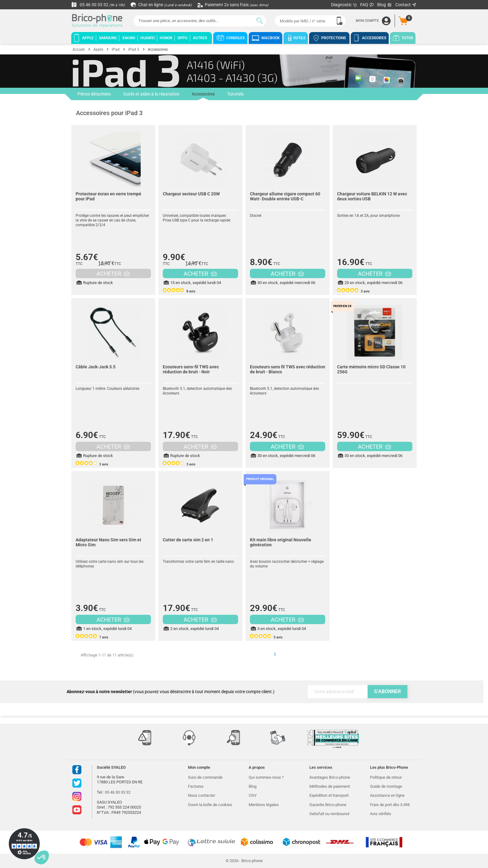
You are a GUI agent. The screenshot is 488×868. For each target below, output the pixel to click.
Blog (385, 5)
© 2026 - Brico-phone (244, 861)
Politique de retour (386, 777)
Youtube (77, 810)
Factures (196, 786)
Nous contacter (202, 795)
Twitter (77, 783)
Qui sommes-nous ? (266, 777)
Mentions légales (264, 805)
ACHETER (113, 274)
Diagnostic (344, 5)
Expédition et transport (329, 795)
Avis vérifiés (381, 814)
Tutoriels (235, 94)
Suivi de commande (205, 777)
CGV (253, 795)
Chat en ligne (161, 5)
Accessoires (203, 96)
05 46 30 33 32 (98, 5)
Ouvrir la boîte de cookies (210, 805)
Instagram (77, 796)
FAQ (367, 5)
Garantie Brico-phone (328, 805)
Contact (406, 5)
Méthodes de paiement (330, 786)
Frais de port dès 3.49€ (390, 805)
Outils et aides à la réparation (151, 94)
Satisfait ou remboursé (329, 814)
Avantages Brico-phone (330, 777)
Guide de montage (386, 786)
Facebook (77, 770)
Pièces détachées (94, 94)
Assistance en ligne (387, 795)
